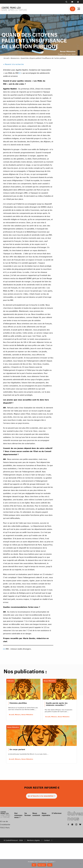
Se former (28, 814)
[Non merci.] (80, 864)
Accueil (6, 58)
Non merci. (42, 865)
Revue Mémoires (68, 52)
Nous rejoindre (46, 814)
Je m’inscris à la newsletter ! (42, 796)
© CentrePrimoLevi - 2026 (13, 840)
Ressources (15, 58)
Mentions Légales (33, 840)
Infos (50, 865)
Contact (47, 840)
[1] (19, 73)
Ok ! (34, 865)
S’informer (57, 813)
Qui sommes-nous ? (19, 815)
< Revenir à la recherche (13, 64)
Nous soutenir (36, 814)
